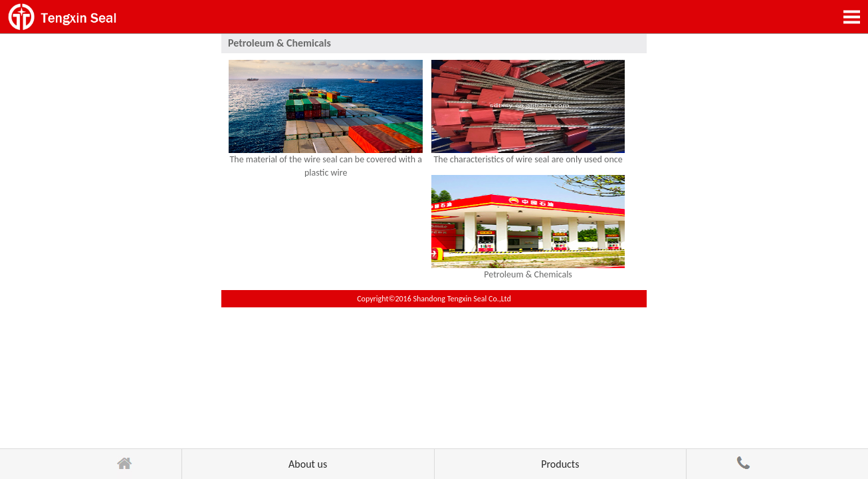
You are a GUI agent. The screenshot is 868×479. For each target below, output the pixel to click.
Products (560, 464)
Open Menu (851, 17)
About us (308, 464)
